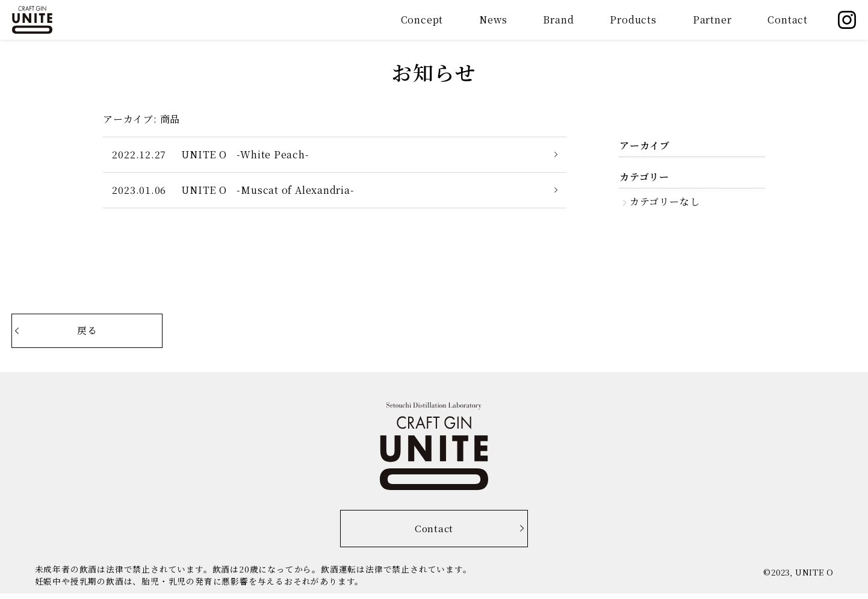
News (493, 20)
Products (633, 20)
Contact (788, 20)
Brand (558, 20)
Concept (422, 20)
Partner (712, 20)
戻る (106, 332)
